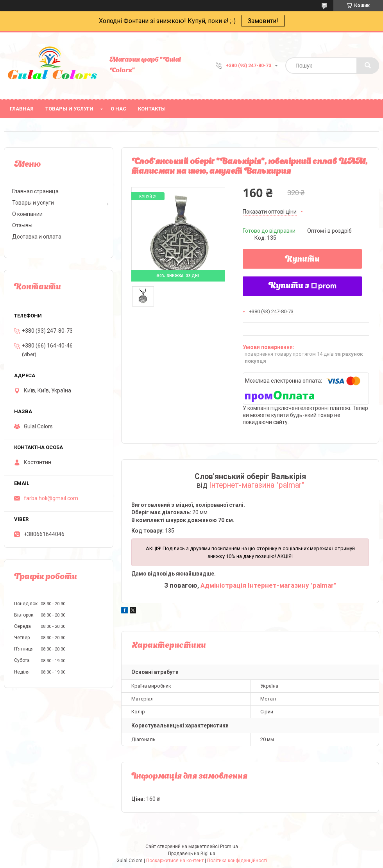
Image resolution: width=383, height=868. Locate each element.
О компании (27, 214)
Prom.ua (229, 847)
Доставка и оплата (37, 237)
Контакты (152, 109)
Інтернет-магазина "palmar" (257, 485)
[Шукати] (368, 66)
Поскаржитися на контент (175, 861)
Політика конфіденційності (237, 861)
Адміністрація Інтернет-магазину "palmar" (268, 585)
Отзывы (22, 225)
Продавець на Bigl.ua (192, 854)
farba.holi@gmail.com (51, 498)
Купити (302, 260)
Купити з (302, 286)
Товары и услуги (69, 109)
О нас (118, 109)
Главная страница (35, 191)
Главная (22, 109)
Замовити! (263, 21)
